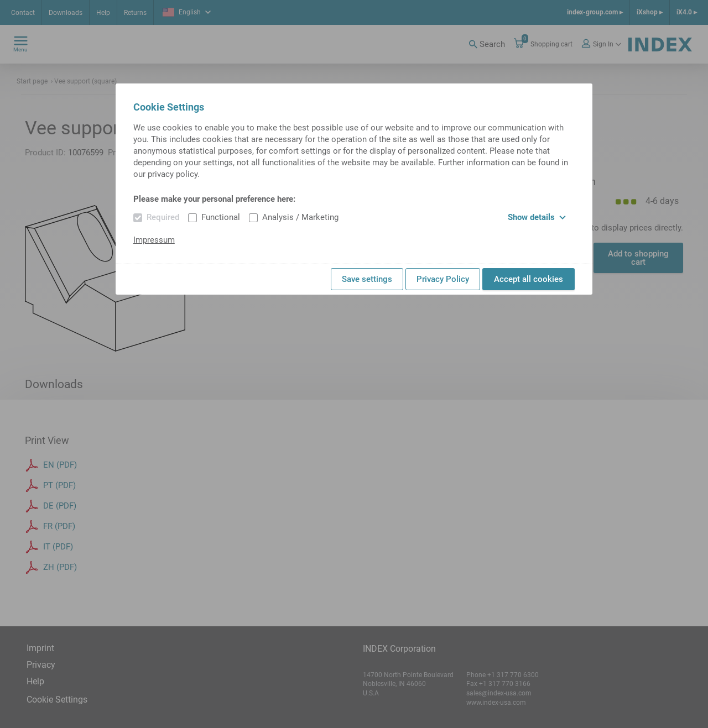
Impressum (154, 240)
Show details (537, 217)
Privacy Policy (443, 279)
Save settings (367, 279)
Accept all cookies (529, 279)
